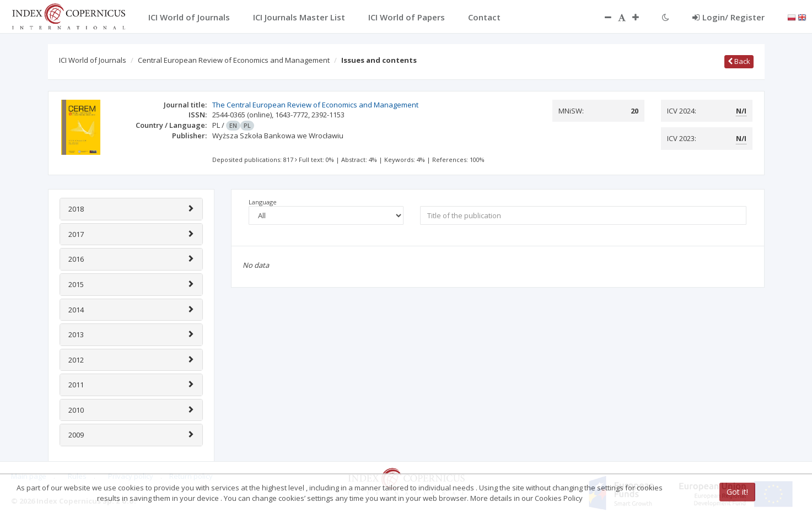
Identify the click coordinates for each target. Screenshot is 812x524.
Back (739, 61)
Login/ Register (728, 17)
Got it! (737, 492)
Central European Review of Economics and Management (234, 60)
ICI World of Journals (93, 60)
